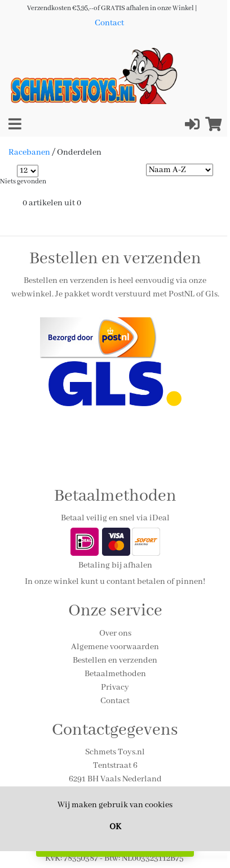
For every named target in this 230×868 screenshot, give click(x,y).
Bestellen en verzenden (115, 660)
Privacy (115, 687)
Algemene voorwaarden (115, 647)
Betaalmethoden (115, 674)
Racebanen (29, 152)
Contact (109, 23)
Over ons (115, 633)
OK (115, 827)
